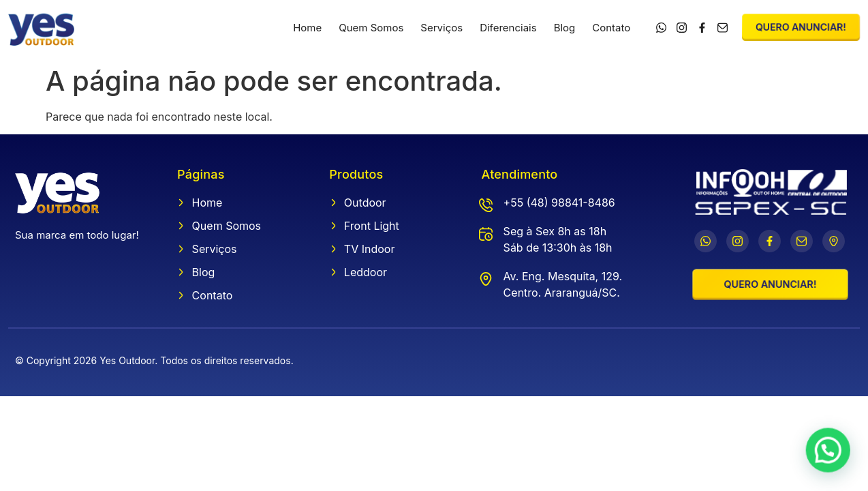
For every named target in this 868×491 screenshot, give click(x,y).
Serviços (441, 28)
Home (307, 28)
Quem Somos (371, 28)
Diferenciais (508, 28)
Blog (565, 28)
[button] (829, 453)
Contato (611, 28)
